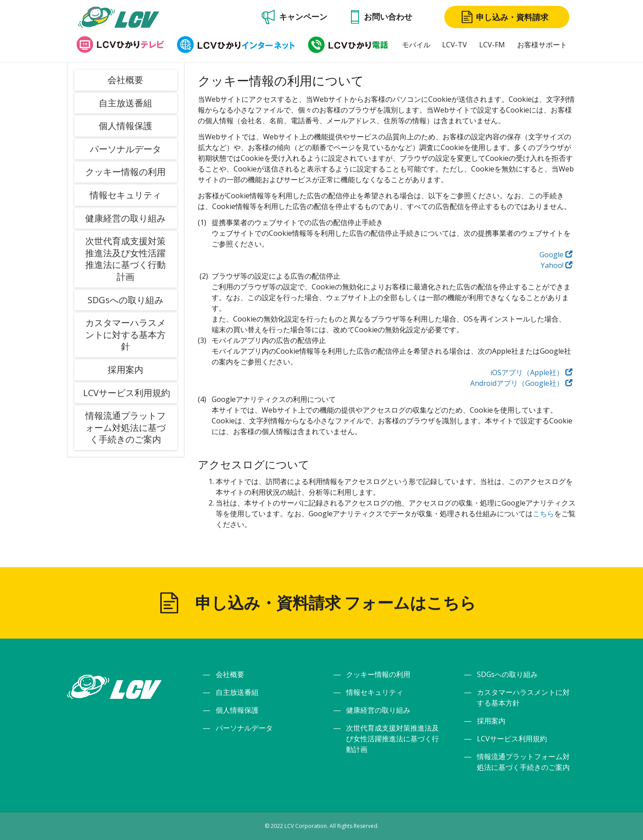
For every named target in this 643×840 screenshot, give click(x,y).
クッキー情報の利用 (125, 172)
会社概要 (125, 80)
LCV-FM (492, 45)
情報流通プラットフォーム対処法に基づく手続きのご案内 (125, 427)
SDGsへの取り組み (125, 300)
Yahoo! (557, 265)
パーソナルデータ (125, 149)
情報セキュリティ (125, 195)
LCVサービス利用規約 (127, 393)
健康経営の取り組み (125, 218)
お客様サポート (542, 45)
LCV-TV (455, 45)
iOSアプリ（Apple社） (531, 372)
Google (556, 255)
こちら (543, 514)
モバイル (416, 45)
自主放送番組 (125, 103)
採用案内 (125, 370)
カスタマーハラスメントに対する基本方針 (125, 334)
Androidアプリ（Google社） (521, 383)
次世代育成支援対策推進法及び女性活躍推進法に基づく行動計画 (125, 259)
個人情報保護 (125, 126)
